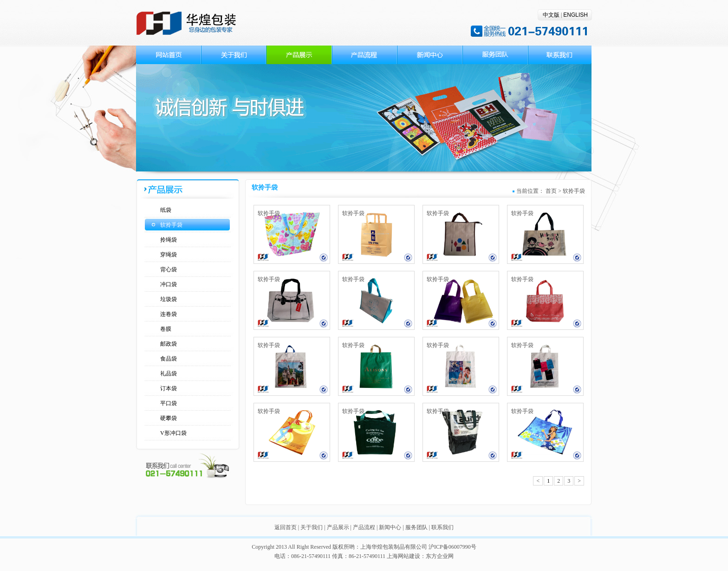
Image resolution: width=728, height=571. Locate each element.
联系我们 (442, 527)
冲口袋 (169, 284)
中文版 (551, 15)
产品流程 (364, 527)
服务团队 (416, 527)
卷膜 (166, 329)
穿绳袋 (169, 255)
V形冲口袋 (173, 433)
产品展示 (338, 527)
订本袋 (169, 388)
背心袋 (169, 269)
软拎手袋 (171, 225)
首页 (551, 191)
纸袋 (166, 210)
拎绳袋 (169, 240)
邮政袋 (169, 344)
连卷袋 (169, 314)
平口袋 (169, 403)
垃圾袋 (169, 299)
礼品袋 (169, 374)
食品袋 (169, 359)
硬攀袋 (169, 418)
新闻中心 (390, 527)
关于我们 (312, 527)
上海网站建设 (403, 556)
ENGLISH (575, 15)
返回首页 (286, 527)
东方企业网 (440, 556)
